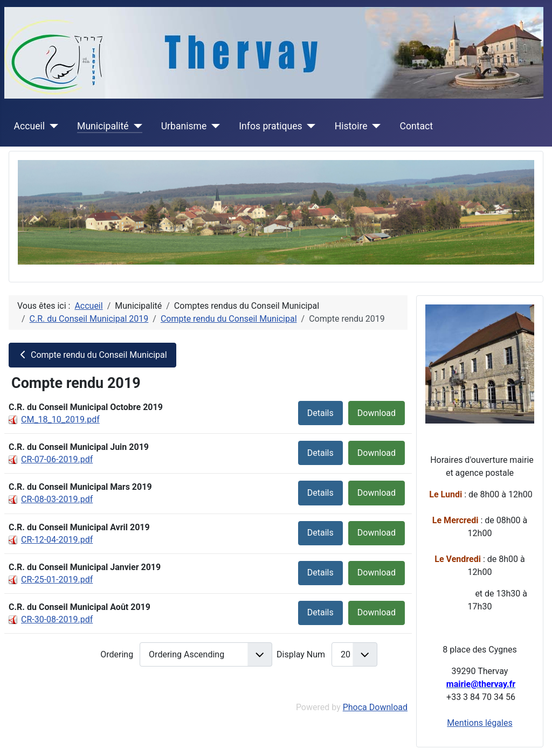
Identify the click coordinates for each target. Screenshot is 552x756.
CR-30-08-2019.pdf (57, 619)
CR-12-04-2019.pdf (57, 540)
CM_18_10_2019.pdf (60, 419)
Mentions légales (479, 723)
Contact (417, 126)
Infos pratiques (270, 126)
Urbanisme (184, 126)
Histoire (351, 126)
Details (320, 413)
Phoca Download (375, 707)
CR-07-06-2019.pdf (57, 459)
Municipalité (103, 126)
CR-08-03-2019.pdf (57, 499)
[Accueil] (51, 126)
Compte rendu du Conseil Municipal (92, 355)
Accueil (29, 126)
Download (377, 413)
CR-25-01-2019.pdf (57, 580)
